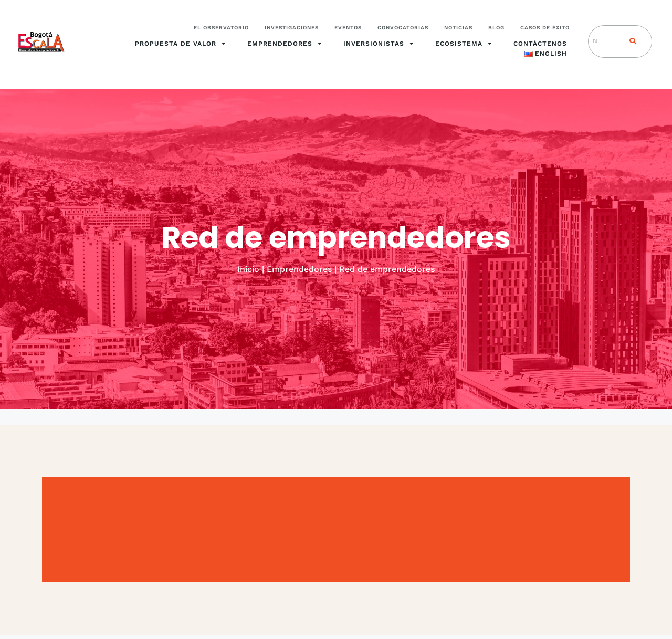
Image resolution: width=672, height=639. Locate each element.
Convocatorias (403, 28)
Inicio (248, 269)
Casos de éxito (545, 28)
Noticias (458, 28)
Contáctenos (540, 44)
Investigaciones (292, 28)
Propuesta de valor (181, 44)
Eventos (348, 28)
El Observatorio (221, 28)
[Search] (630, 41)
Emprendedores (285, 44)
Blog (496, 28)
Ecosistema (464, 44)
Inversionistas (379, 44)
